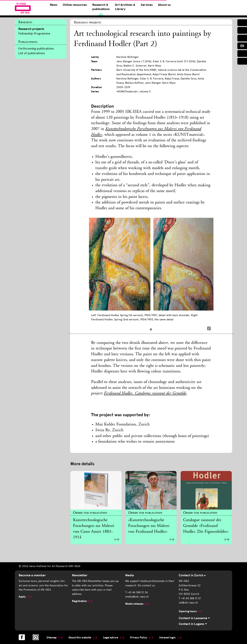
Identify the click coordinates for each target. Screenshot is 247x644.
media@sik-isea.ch (137, 597)
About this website (83, 638)
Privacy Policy (142, 638)
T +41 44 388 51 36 (137, 592)
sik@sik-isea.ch (188, 603)
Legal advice (114, 638)
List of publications (32, 53)
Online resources (75, 5)
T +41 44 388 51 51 (190, 598)
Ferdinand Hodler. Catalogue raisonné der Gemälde (145, 393)
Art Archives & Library (125, 7)
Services (147, 5)
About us (164, 5)
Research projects (31, 29)
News (54, 5)
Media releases (137, 604)
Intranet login (170, 638)
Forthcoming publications (36, 49)
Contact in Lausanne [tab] (194, 618)
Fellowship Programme (34, 33)
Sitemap (55, 638)
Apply (25, 597)
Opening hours (190, 611)
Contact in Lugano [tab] (193, 624)
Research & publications (101, 7)
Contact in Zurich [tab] (192, 575)
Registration (82, 601)
